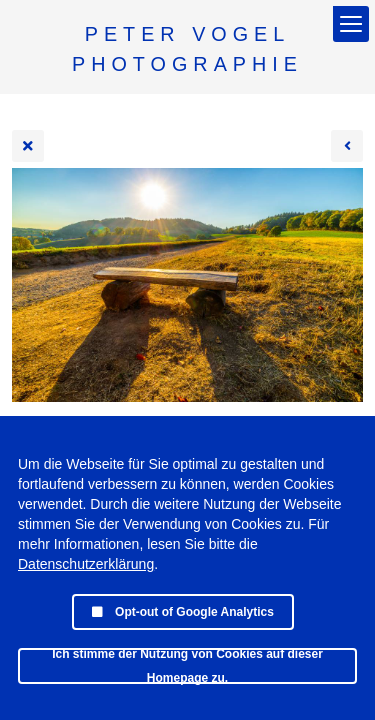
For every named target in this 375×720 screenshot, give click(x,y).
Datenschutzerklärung (86, 564)
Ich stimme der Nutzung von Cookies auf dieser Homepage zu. (187, 666)
